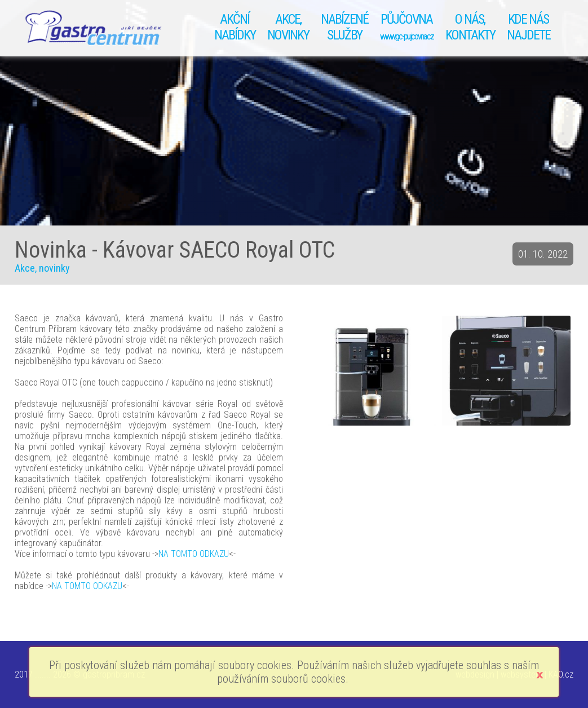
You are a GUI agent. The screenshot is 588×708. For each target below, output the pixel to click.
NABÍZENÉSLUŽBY (344, 27)
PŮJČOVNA (407, 26)
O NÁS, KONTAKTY (470, 27)
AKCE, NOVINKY (288, 27)
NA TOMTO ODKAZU (194, 554)
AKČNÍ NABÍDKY (235, 27)
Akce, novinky (42, 268)
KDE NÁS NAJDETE (529, 27)
